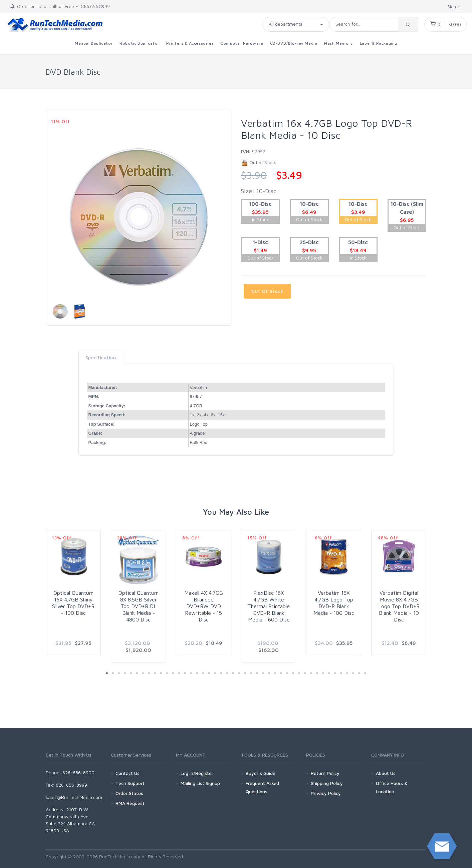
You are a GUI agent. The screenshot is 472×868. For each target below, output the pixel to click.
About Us (386, 773)
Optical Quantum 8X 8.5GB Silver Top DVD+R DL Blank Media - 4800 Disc (139, 606)
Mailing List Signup (200, 783)
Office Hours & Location (392, 787)
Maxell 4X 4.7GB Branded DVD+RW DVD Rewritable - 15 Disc (204, 606)
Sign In (455, 7)
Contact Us (128, 773)
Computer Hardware (242, 43)
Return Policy (325, 773)
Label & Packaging (379, 43)
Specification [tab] (101, 357)
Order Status (129, 793)
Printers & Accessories (190, 43)
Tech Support (130, 783)
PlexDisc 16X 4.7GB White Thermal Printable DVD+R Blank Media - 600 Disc (269, 606)
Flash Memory (339, 43)
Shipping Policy (327, 783)
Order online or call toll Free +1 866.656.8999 (60, 6)
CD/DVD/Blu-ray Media (294, 43)
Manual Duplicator (94, 43)
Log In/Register (197, 773)
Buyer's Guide (261, 773)
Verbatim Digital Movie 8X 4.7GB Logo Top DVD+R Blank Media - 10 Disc (399, 606)
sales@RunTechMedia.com (74, 797)
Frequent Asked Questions (262, 787)
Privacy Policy (326, 793)
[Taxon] (296, 24)
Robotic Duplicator (140, 43)
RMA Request (130, 803)
